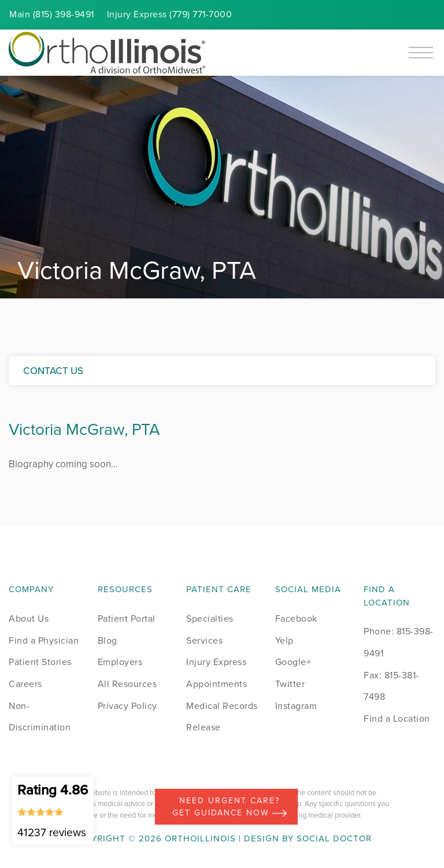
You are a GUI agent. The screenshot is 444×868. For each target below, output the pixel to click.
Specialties (210, 618)
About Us (29, 618)
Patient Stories (40, 662)
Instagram (296, 706)
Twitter (290, 684)
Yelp (284, 640)
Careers (25, 684)
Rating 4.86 (53, 810)
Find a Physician (44, 640)
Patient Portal (127, 618)
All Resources (127, 684)
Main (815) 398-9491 (52, 14)
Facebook (296, 618)
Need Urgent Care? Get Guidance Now (230, 807)
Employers (120, 662)
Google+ (293, 662)
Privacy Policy (127, 706)
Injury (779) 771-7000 (170, 14)
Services (204, 640)
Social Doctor (334, 839)
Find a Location (397, 719)
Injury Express (216, 662)
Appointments (217, 684)
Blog (108, 640)
